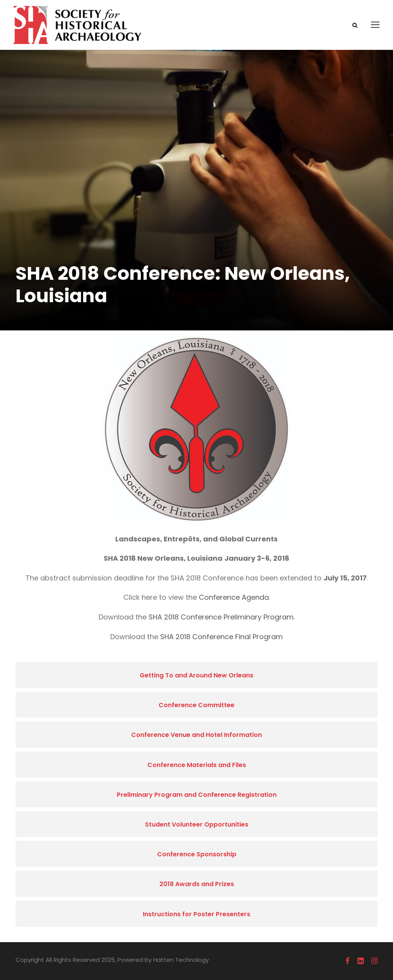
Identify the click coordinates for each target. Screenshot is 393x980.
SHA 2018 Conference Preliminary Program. (222, 617)
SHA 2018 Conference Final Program (221, 637)
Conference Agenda (234, 597)
